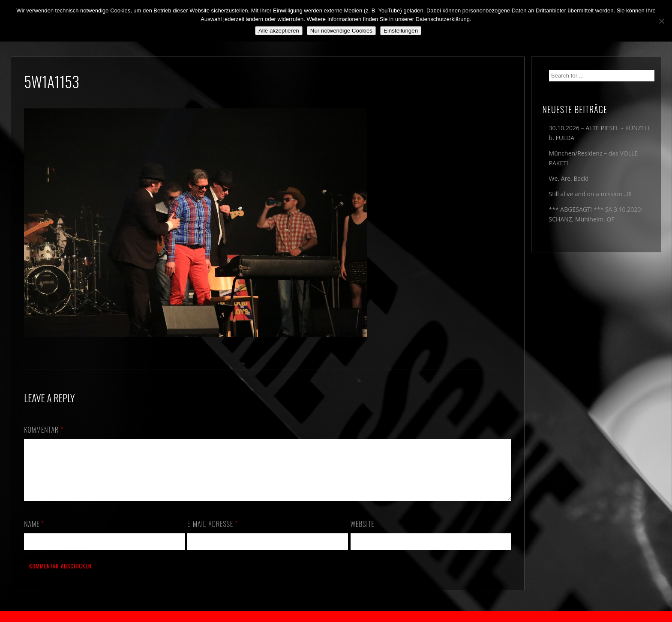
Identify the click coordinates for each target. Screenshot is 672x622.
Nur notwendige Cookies (341, 31)
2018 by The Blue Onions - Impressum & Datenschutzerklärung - (336, 617)
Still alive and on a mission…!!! (590, 194)
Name (34, 534)
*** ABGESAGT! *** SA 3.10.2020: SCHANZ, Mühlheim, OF (596, 214)
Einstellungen (401, 31)
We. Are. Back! (569, 178)
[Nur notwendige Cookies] (661, 21)
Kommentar (44, 430)
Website (363, 534)
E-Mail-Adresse (213, 534)
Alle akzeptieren (279, 31)
